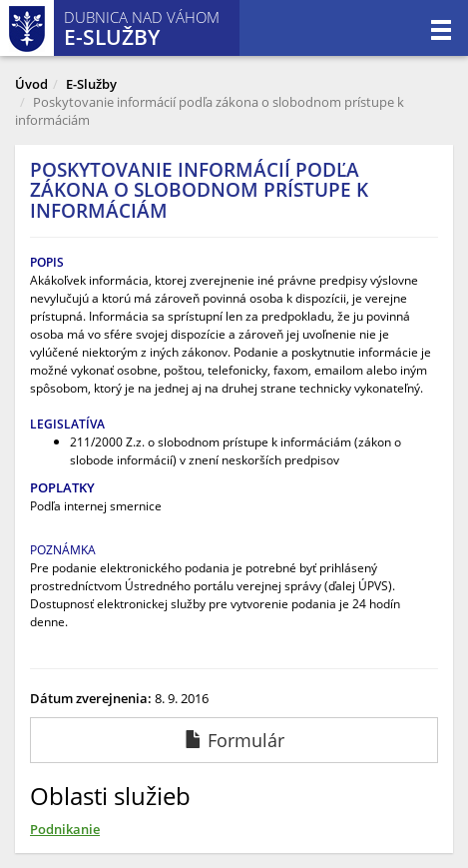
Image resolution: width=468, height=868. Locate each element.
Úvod (31, 84)
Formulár (234, 740)
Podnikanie (65, 829)
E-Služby (91, 84)
